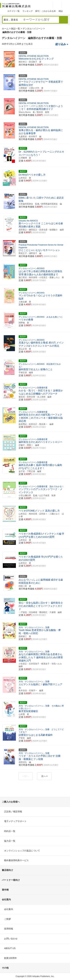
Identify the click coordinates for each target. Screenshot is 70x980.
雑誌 (61, 11)
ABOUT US (10, 948)
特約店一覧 (10, 831)
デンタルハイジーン (33, 29)
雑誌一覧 (15, 29)
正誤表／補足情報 (13, 812)
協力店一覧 (10, 841)
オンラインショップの (22, 851)
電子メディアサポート (15, 821)
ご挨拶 (7, 919)
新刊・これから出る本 (46, 11)
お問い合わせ (11, 939)
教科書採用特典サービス (16, 860)
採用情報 (9, 929)
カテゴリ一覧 (13, 11)
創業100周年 (10, 958)
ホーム (5, 29)
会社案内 (9, 909)
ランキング (28, 11)
